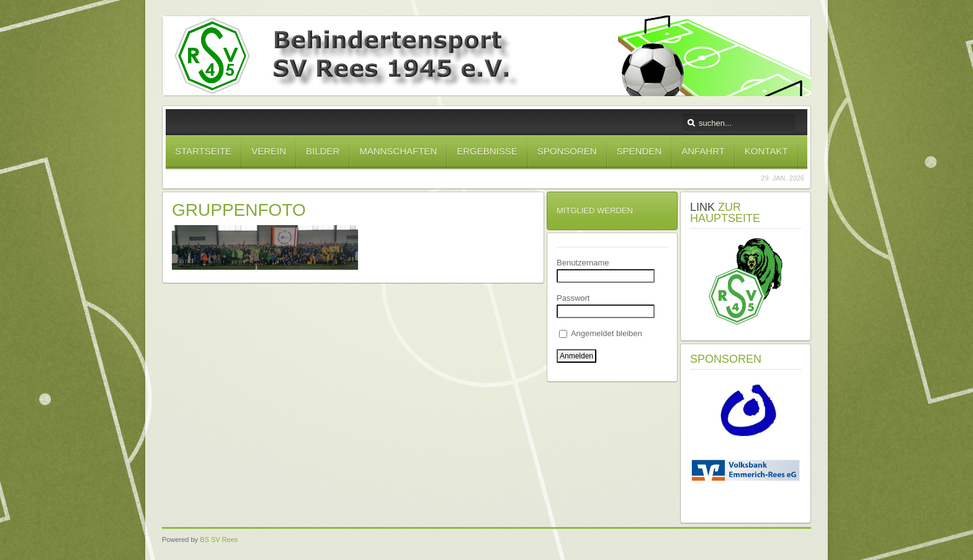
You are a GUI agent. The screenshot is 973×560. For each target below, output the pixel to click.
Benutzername (583, 263)
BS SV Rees (219, 540)
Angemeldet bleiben (601, 333)
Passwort (573, 298)
